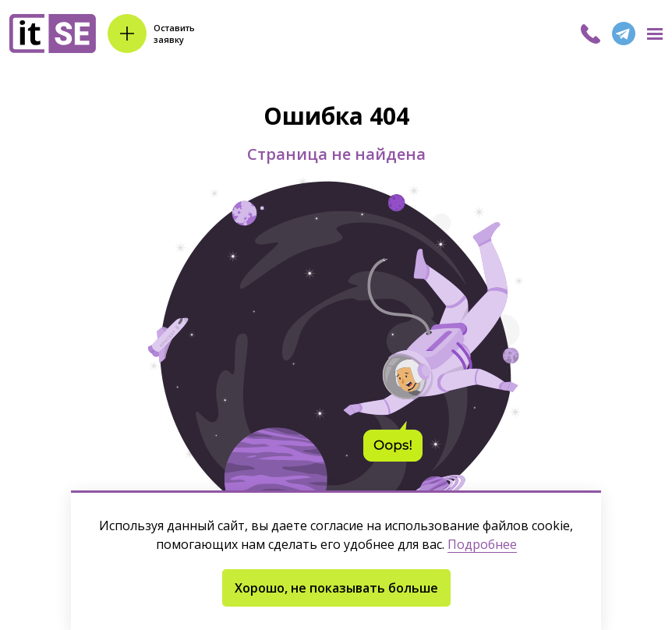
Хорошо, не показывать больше (336, 588)
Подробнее (482, 545)
